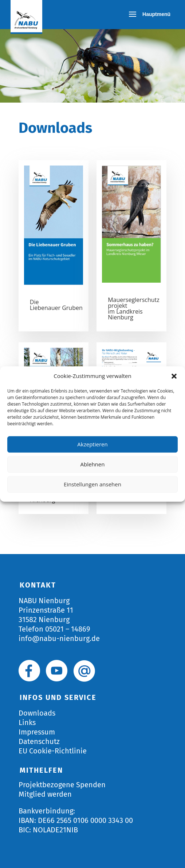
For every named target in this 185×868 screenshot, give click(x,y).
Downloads (37, 713)
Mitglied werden (45, 794)
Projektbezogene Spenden (62, 785)
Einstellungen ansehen (92, 484)
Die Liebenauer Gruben (56, 305)
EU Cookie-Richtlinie (53, 751)
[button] (174, 376)
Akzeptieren (92, 444)
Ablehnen (93, 464)
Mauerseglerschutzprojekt (134, 303)
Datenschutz (39, 741)
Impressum (37, 732)
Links (27, 722)
